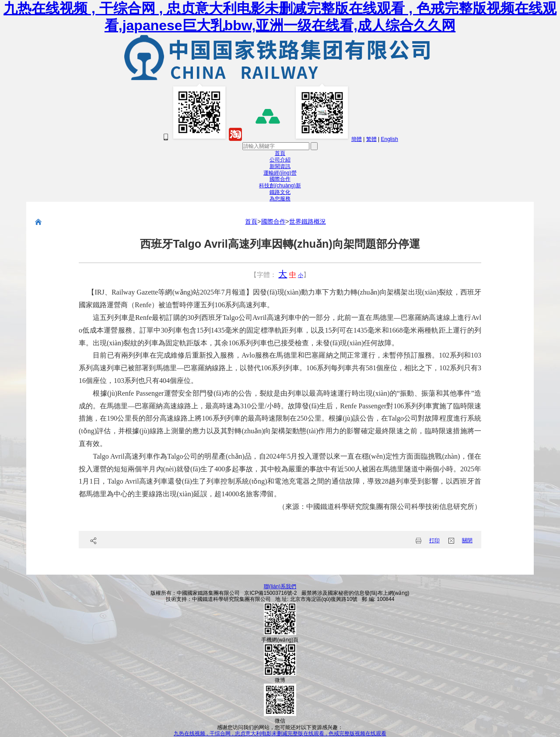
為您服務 (280, 199)
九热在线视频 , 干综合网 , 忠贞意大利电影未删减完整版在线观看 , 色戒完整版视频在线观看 (280, 733)
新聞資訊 (280, 166)
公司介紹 (280, 160)
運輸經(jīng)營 (280, 173)
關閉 (467, 540)
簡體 (357, 139)
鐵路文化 (280, 192)
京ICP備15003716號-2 (270, 593)
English (389, 139)
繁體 (371, 139)
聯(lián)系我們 (280, 586)
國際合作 (280, 179)
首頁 (280, 153)
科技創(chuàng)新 (280, 186)
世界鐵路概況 (308, 221)
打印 (434, 540)
